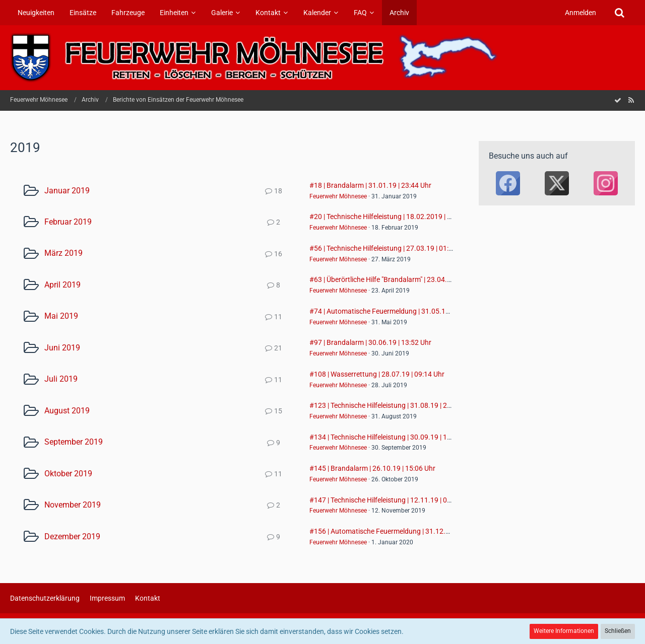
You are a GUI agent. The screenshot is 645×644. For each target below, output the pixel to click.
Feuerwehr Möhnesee (338, 196)
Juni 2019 (62, 348)
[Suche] (619, 13)
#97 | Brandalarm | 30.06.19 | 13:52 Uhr (370, 342)
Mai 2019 (61, 316)
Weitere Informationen (564, 631)
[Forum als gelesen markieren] (618, 100)
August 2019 (67, 411)
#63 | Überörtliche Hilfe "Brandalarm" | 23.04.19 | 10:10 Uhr (400, 279)
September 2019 (74, 442)
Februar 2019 (68, 222)
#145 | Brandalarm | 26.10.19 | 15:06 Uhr (372, 468)
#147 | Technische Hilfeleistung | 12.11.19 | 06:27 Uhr (391, 500)
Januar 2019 (67, 191)
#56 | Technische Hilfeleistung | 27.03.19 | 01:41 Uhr (389, 248)
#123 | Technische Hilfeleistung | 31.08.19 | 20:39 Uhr (391, 405)
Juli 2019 (61, 379)
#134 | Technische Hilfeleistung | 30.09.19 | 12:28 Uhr (391, 437)
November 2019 (73, 505)
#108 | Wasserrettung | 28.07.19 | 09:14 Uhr (377, 374)
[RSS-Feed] (631, 100)
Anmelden (580, 13)
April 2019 (62, 285)
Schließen (618, 631)
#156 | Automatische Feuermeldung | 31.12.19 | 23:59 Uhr (399, 531)
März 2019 (63, 253)
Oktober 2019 (68, 474)
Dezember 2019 (72, 536)
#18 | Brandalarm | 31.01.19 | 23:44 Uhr (370, 185)
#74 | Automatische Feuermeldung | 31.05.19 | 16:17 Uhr (397, 311)
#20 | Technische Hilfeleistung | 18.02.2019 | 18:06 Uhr (393, 217)
